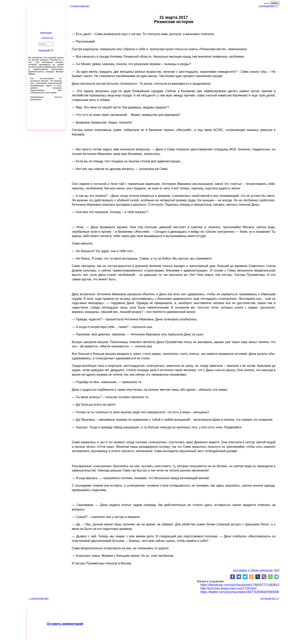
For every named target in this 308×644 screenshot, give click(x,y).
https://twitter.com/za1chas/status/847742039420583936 (240, 592)
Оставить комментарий (65, 624)
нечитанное (46, 33)
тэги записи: (240, 570)
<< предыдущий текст (80, 6)
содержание (47, 38)
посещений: (44, 50)
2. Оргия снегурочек (260, 570)
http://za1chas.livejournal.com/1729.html (228, 588)
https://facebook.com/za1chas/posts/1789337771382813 (240, 585)
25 (52, 50)
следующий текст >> (268, 6)
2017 (277, 570)
